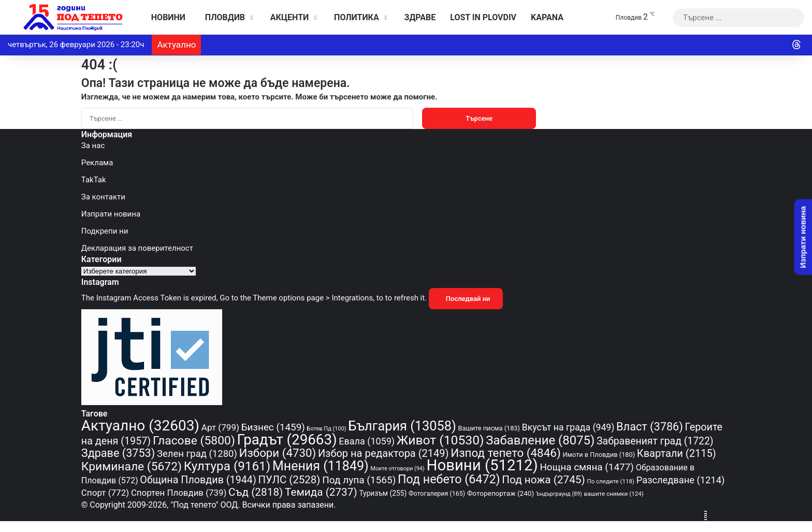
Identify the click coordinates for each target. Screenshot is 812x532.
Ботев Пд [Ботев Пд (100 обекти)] (327, 429)
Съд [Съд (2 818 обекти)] (256, 492)
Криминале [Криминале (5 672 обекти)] (132, 466)
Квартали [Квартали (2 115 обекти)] (677, 453)
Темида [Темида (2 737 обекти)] (321, 492)
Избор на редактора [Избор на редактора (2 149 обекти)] (383, 453)
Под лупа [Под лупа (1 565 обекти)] (359, 480)
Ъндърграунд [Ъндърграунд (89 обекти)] (559, 494)
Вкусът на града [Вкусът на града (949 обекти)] (568, 427)
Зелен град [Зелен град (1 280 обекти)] (197, 454)
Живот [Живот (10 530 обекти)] (440, 440)
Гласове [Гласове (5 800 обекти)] (194, 441)
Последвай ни (466, 299)
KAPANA (547, 17)
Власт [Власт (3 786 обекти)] (650, 427)
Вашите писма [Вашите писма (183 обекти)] (489, 428)
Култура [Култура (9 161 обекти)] (227, 466)
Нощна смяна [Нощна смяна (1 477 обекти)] (587, 467)
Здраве (418, 17)
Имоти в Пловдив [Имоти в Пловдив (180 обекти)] (599, 455)
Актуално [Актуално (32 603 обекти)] (140, 426)
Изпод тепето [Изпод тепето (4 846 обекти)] (506, 453)
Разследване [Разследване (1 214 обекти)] (681, 480)
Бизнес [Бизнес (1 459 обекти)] (273, 427)
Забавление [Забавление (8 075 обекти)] (540, 440)
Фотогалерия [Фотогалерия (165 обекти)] (437, 493)
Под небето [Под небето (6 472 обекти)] (449, 479)
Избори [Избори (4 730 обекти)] (278, 453)
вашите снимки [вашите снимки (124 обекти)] (614, 494)
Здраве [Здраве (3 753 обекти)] (118, 453)
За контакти (103, 197)
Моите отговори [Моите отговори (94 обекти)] (397, 469)
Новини (166, 17)
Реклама (97, 163)
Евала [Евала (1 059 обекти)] (367, 441)
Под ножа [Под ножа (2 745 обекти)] (543, 480)
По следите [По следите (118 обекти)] (611, 481)
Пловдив (222, 17)
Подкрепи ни (105, 231)
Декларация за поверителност (137, 248)
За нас (93, 146)
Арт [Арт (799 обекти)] (220, 427)
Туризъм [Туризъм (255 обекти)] (383, 493)
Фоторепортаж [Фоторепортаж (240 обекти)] (501, 493)
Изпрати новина (111, 214)
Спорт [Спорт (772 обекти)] (105, 493)
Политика (354, 17)
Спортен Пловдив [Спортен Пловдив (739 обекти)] (179, 493)
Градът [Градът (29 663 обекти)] (287, 440)
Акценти (287, 17)
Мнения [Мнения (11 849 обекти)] (321, 466)
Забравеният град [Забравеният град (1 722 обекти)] (655, 441)
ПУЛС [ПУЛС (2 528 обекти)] (289, 480)
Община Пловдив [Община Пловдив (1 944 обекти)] (198, 480)
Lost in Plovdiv (483, 17)
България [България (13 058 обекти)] (402, 426)
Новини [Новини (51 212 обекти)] (482, 465)
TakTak (94, 180)
